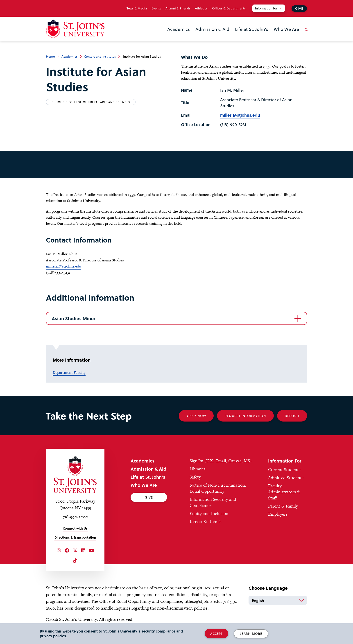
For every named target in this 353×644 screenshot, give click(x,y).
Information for (266, 8)
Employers (278, 514)
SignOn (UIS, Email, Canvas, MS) (221, 461)
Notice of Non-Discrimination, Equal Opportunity (218, 488)
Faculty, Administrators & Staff (284, 492)
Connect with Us (75, 528)
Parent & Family (283, 506)
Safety (195, 477)
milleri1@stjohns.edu (240, 115)
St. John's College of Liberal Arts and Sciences (91, 102)
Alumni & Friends (178, 8)
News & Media (136, 8)
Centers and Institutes (100, 56)
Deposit (292, 416)
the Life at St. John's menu (236, 36)
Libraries (198, 469)
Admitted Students (286, 478)
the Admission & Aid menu (197, 36)
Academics (179, 29)
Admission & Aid (212, 29)
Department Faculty (69, 372)
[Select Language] (278, 600)
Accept (216, 634)
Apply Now (196, 416)
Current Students (284, 470)
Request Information (245, 416)
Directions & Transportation (75, 537)
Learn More (251, 634)
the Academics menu (169, 36)
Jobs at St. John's (205, 522)
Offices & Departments (229, 8)
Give (299, 8)
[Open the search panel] (305, 33)
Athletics (201, 8)
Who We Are (286, 29)
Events (156, 8)
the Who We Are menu (275, 36)
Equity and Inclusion (209, 514)
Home (50, 56)
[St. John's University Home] (75, 29)
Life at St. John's (252, 29)
